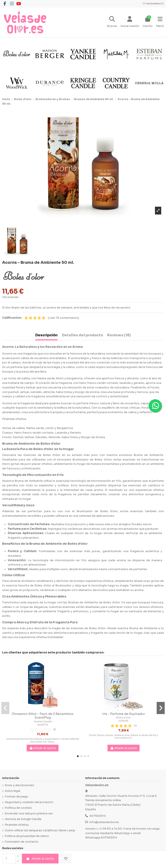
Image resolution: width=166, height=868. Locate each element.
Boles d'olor (124, 718)
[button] (78, 756)
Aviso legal (12, 791)
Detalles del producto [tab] (82, 335)
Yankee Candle (43, 722)
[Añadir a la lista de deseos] (66, 859)
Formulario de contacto (22, 842)
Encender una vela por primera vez (29, 813)
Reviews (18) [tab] (119, 335)
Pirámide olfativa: (14, 419)
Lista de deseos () (153, 4)
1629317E (43, 725)
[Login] (130, 22)
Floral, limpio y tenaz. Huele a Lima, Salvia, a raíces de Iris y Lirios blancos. (124, 737)
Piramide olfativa (17, 825)
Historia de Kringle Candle (23, 819)
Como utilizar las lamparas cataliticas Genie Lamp (40, 830)
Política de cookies (18, 808)
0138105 (124, 721)
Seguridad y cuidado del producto (29, 802)
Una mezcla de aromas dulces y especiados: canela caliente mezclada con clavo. (43, 740)
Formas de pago (16, 796)
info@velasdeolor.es (104, 822)
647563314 (98, 816)
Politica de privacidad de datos (27, 836)
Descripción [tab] (46, 335)
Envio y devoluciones (20, 785)
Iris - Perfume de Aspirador (124, 714)
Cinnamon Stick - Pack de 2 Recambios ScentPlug (43, 716)
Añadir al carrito (40, 859)
